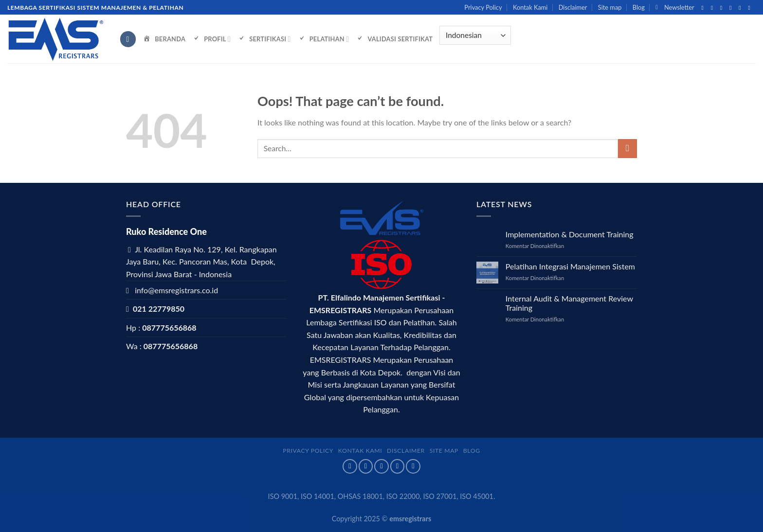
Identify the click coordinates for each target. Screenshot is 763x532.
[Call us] (742, 8)
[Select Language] (475, 35)
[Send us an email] (732, 8)
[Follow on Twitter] (723, 8)
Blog (639, 7)
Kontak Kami (530, 7)
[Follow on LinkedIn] (751, 8)
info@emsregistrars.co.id (176, 290)
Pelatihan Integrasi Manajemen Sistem (570, 266)
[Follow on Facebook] (704, 8)
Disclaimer (573, 7)
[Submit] (627, 149)
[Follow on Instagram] (714, 8)
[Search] (128, 39)
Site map (610, 7)
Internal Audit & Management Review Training (569, 303)
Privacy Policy (483, 7)
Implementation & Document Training (570, 234)
